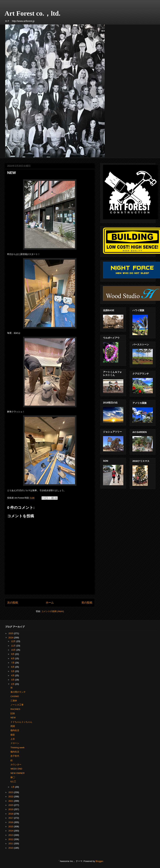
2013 (11, 835)
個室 (13, 735)
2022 (11, 797)
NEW (13, 718)
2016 (11, 822)
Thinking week (17, 748)
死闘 (13, 726)
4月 (13, 675)
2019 (11, 809)
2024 (11, 638)
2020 (11, 805)
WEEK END (16, 769)
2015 (11, 826)
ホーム (50, 603)
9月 (13, 654)
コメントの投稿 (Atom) (53, 611)
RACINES (15, 709)
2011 (11, 844)
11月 (14, 646)
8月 (13, 658)
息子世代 (15, 756)
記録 (13, 713)
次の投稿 (13, 603)
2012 (11, 839)
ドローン (15, 743)
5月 (13, 671)
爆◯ (13, 777)
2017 (11, 818)
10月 (14, 650)
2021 (11, 801)
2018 (11, 814)
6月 (13, 667)
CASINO (15, 696)
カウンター (16, 765)
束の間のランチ (18, 692)
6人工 (13, 782)
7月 (13, 663)
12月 (14, 641)
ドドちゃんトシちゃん (21, 722)
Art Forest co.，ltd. (33, 13)
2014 (11, 831)
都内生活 (15, 730)
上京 (13, 739)
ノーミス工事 (17, 705)
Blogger (99, 861)
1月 (13, 787)
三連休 (14, 701)
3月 (13, 680)
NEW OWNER (17, 773)
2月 (13, 684)
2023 (11, 792)
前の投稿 (87, 603)
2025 (11, 633)
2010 (11, 848)
